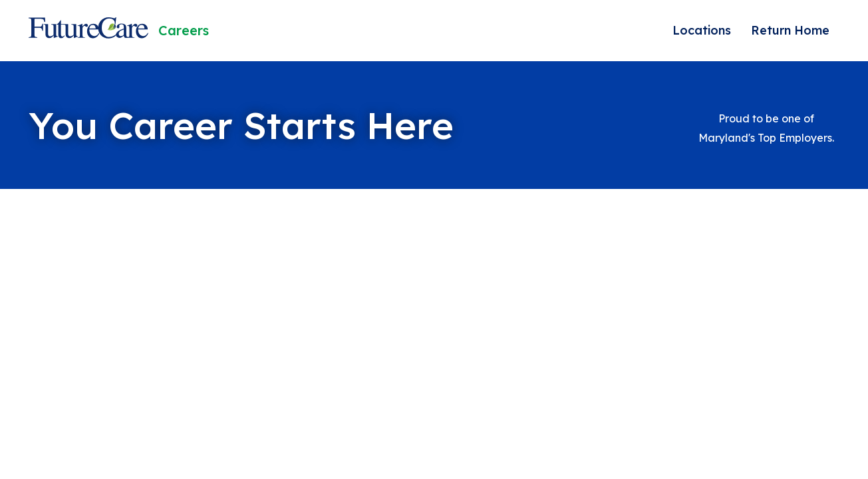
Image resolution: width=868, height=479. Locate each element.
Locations (702, 30)
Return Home (790, 30)
